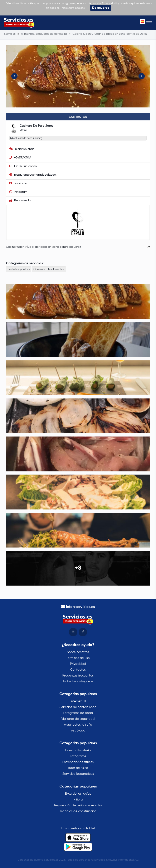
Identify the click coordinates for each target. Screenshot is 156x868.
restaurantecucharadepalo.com (33, 175)
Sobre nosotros (78, 652)
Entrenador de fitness (78, 762)
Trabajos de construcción (78, 811)
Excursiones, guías (78, 794)
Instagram (18, 192)
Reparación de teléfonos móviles (78, 805)
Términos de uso (78, 658)
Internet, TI (78, 701)
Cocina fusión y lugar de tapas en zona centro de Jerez (43, 247)
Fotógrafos (78, 756)
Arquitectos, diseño (78, 725)
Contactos (78, 670)
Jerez (23, 130)
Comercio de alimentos (49, 269)
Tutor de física (78, 768)
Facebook (18, 183)
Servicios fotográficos (78, 774)
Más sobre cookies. (74, 8)
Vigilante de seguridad (78, 719)
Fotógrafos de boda (78, 713)
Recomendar (20, 200)
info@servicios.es (81, 607)
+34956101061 (20, 158)
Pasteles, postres (19, 269)
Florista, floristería (78, 750)
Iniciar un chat (22, 149)
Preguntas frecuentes (78, 676)
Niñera (78, 800)
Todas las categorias (78, 681)
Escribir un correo (23, 166)
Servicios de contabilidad (78, 707)
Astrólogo (78, 731)
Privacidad (78, 664)
